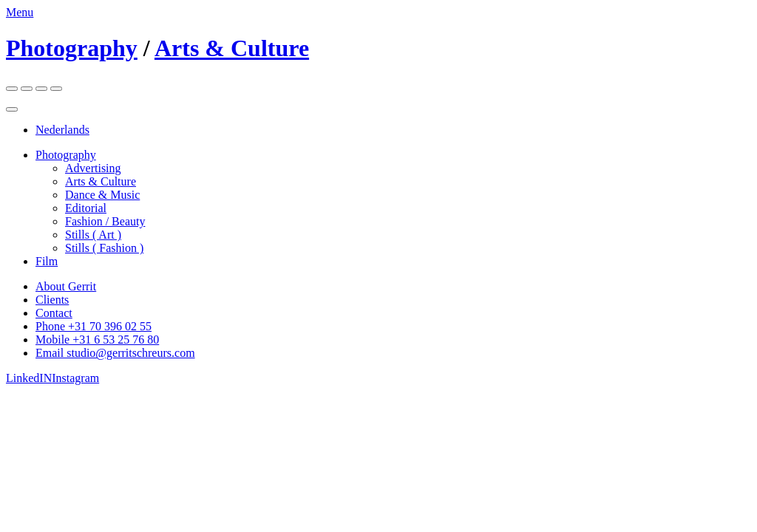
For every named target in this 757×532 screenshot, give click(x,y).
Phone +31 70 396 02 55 (94, 326)
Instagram (75, 378)
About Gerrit (66, 286)
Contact (54, 313)
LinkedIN (29, 378)
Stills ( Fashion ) (104, 248)
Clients (52, 300)
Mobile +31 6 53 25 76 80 (97, 340)
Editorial (86, 208)
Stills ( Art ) (93, 235)
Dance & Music (102, 195)
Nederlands (62, 130)
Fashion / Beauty (105, 221)
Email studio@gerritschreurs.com (115, 353)
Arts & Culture (232, 48)
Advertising (93, 168)
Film (47, 261)
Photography (72, 48)
